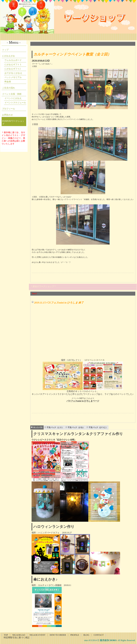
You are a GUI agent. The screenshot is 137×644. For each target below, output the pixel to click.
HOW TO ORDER (58, 635)
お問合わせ (7, 115)
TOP (6, 635)
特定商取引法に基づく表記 (17, 637)
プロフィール (9, 109)
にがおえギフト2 (13, 69)
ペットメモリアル (13, 77)
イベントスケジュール (15, 103)
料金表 (8, 82)
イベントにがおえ (13, 98)
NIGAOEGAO (19, 635)
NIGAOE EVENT (37, 635)
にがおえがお (9, 56)
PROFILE (75, 635)
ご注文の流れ (9, 88)
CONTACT (99, 635)
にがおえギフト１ (13, 64)
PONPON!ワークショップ (13, 122)
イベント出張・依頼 (12, 94)
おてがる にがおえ (13, 73)
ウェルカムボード (13, 60)
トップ (5, 50)
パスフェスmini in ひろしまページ (83, 401)
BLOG (86, 635)
